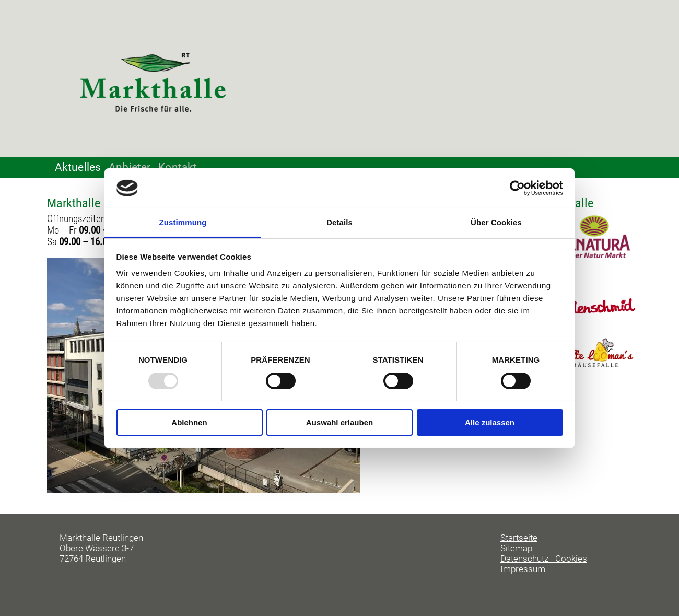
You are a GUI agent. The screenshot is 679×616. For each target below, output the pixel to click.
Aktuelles (78, 167)
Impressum (523, 569)
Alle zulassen (490, 422)
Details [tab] (340, 222)
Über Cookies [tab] (496, 222)
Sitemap (516, 548)
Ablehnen (189, 422)
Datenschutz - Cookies (544, 559)
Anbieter (130, 167)
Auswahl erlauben (340, 422)
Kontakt (178, 167)
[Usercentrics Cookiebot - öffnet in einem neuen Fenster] (517, 188)
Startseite (519, 538)
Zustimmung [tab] (183, 222)
